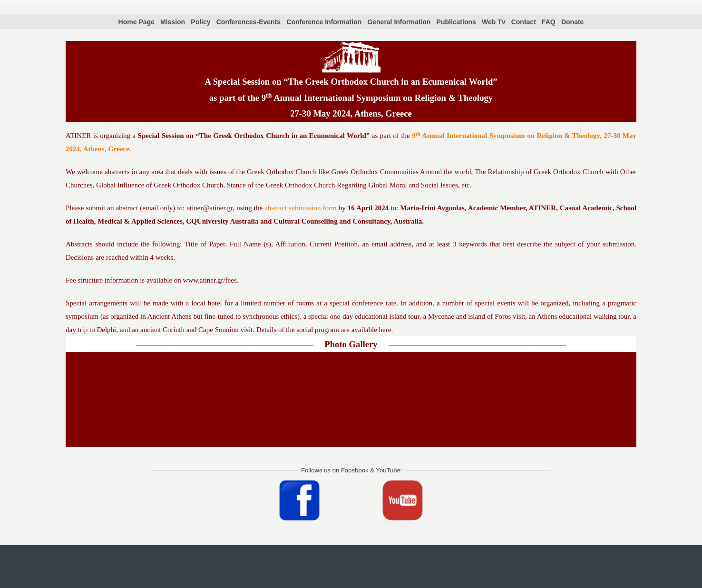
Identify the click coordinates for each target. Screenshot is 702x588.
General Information (399, 22)
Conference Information (324, 22)
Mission (173, 22)
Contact (524, 22)
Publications (456, 22)
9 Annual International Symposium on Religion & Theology (377, 98)
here (385, 330)
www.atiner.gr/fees (210, 280)
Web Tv (494, 22)
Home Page (136, 22)
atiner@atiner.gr (210, 208)
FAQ (549, 22)
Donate (572, 22)
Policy (200, 22)
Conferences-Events (249, 22)
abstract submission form (300, 208)
